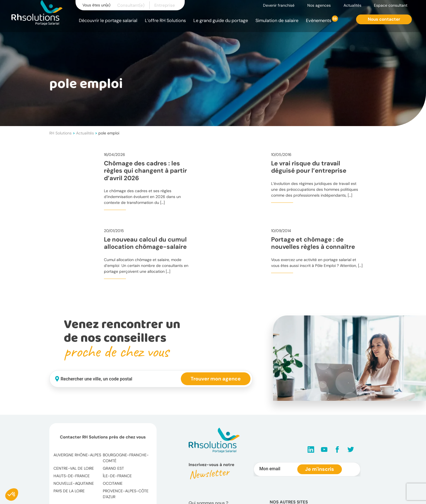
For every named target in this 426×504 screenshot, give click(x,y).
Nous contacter (384, 19)
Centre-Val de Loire (74, 468)
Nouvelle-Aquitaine (74, 483)
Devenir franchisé (279, 5)
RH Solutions (60, 133)
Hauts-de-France (72, 476)
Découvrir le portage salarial (108, 21)
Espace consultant (391, 5)
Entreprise (165, 5)
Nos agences (319, 5)
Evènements (319, 21)
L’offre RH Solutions (165, 21)
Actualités (352, 5)
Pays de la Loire (69, 491)
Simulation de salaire (277, 21)
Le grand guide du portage (221, 21)
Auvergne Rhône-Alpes (77, 455)
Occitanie (113, 483)
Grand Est (113, 468)
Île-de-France (117, 476)
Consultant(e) (131, 5)
